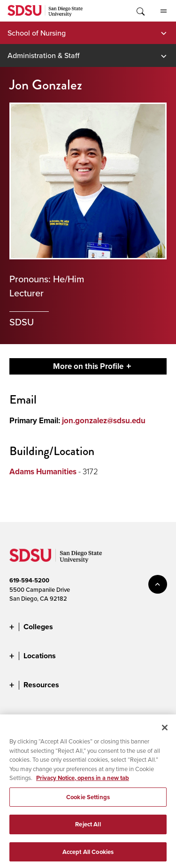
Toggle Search (140, 11)
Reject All (88, 829)
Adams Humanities (43, 472)
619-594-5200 (29, 580)
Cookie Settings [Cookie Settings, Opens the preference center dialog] (88, 801)
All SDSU (164, 11)
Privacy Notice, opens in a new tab (83, 782)
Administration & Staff (43, 55)
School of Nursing (37, 33)
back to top (158, 584)
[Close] (165, 732)
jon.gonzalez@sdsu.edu (104, 421)
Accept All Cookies (88, 856)
